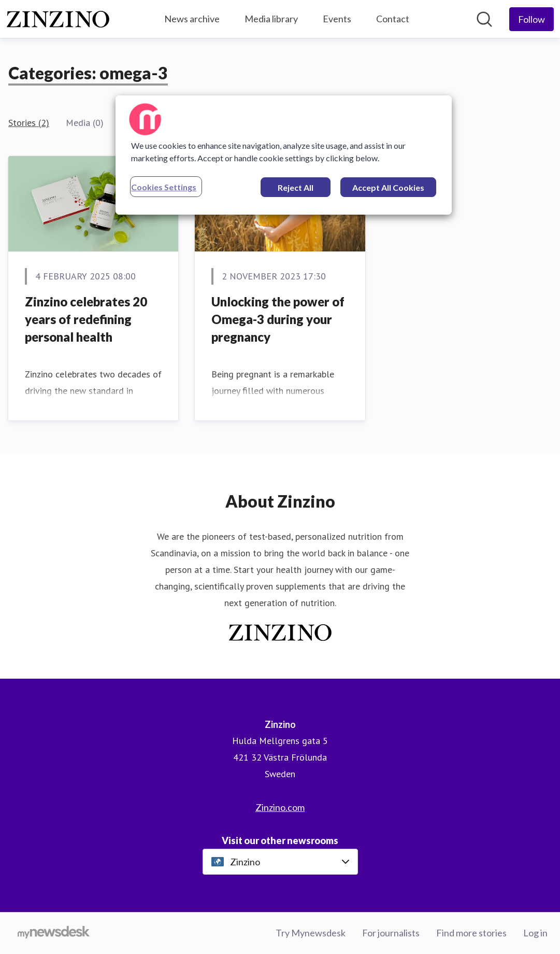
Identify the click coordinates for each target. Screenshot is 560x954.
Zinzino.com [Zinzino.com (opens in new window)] (280, 807)
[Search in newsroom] (484, 19)
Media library (271, 19)
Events (337, 19)
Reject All (296, 187)
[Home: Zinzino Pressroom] (58, 19)
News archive (192, 19)
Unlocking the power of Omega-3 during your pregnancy (278, 319)
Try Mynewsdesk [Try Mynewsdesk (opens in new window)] (311, 933)
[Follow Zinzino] (532, 19)
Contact (393, 19)
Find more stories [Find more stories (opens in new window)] (471, 933)
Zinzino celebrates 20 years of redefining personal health (86, 319)
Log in (535, 933)
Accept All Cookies (388, 187)
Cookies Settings (164, 187)
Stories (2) (29, 123)
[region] (284, 155)
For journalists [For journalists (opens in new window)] (391, 933)
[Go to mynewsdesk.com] (54, 933)
